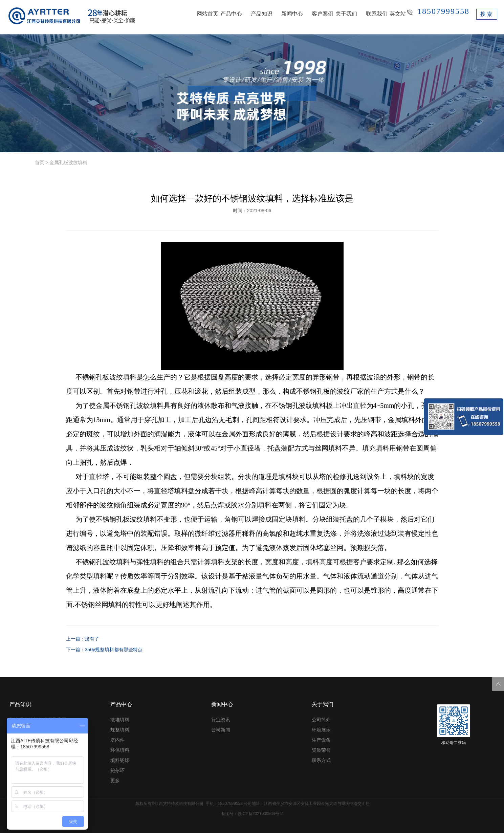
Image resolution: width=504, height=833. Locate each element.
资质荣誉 (321, 750)
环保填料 (120, 750)
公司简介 (321, 720)
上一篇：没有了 (83, 639)
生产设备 (321, 740)
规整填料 (120, 730)
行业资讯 (221, 720)
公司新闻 (221, 730)
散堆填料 (120, 720)
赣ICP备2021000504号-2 (260, 814)
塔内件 (117, 740)
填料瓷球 (120, 760)
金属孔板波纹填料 (68, 162)
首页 (40, 162)
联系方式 (321, 760)
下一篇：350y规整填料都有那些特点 (104, 650)
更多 (115, 781)
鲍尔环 (117, 770)
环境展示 (321, 730)
